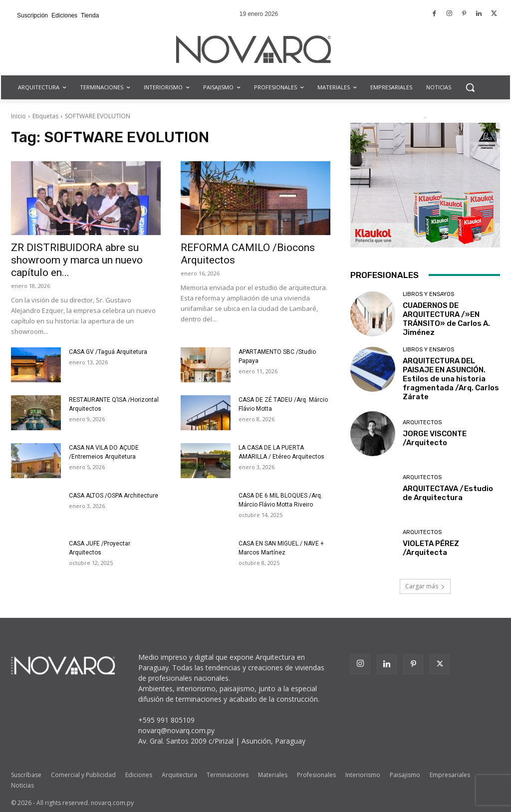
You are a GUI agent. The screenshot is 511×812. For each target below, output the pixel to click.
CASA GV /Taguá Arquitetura (108, 352)
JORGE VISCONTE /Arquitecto (435, 438)
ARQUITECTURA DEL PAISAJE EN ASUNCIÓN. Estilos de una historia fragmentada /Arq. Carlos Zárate (451, 379)
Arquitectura (179, 775)
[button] (470, 87)
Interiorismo (363, 775)
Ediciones (139, 775)
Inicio (18, 116)
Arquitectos (422, 422)
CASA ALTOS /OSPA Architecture (114, 496)
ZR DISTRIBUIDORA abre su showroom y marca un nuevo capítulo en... (77, 260)
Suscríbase (26, 775)
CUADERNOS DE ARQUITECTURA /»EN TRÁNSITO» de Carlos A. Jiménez (446, 319)
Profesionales (316, 775)
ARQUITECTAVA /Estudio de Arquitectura (448, 493)
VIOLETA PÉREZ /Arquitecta (431, 548)
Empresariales (450, 775)
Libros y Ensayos (428, 294)
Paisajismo (405, 775)
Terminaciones (228, 775)
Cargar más (425, 586)
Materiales (273, 775)
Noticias (22, 785)
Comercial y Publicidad (83, 775)
